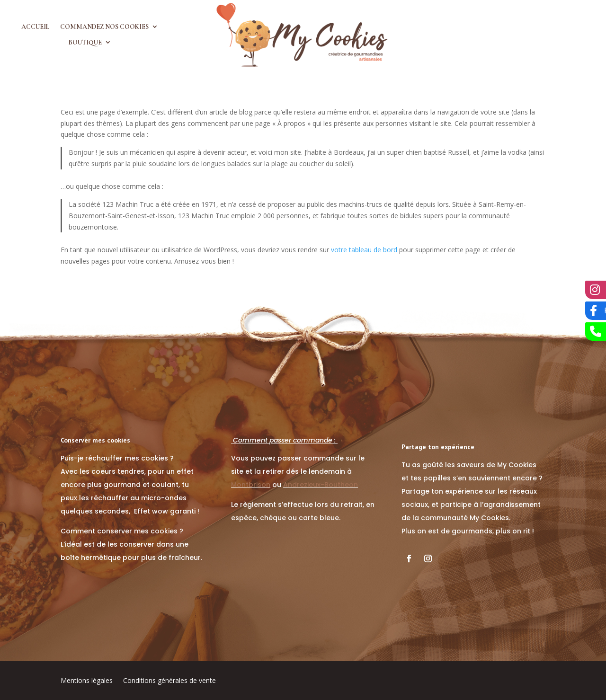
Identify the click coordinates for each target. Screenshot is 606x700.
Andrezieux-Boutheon (321, 485)
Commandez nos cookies (104, 27)
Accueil (36, 27)
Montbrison (251, 485)
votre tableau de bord (364, 250)
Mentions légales (87, 681)
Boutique (85, 43)
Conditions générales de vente (169, 681)
